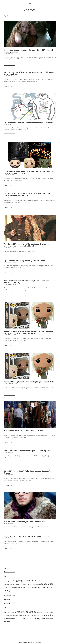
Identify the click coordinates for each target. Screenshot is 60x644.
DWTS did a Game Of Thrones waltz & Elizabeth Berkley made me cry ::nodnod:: (29, 73)
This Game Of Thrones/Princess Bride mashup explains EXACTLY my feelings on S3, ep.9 (27, 194)
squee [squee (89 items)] (24, 587)
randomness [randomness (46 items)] (9, 587)
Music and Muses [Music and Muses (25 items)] (30, 584)
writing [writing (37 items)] (7, 590)
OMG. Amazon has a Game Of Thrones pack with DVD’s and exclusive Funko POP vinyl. (30, 155)
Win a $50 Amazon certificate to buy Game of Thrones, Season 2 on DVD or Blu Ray (30, 282)
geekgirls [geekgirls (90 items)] (21, 580)
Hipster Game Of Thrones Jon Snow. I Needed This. (30, 506)
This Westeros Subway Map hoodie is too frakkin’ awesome (30, 107)
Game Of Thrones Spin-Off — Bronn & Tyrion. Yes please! (27, 536)
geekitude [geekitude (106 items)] (31, 580)
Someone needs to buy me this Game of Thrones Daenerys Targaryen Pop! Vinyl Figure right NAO (30, 315)
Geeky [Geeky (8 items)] (39, 581)
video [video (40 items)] (51, 587)
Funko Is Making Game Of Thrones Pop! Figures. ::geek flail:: (30, 366)
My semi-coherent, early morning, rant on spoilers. (25, 261)
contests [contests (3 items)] (6, 581)
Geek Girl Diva (30, 10)
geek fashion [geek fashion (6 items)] (12, 581)
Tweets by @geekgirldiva (9, 564)
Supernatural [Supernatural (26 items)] (43, 587)
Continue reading (10, 64)
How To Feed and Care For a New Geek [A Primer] (30, 414)
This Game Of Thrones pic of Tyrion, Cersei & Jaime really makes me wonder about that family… (30, 228)
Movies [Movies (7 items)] (20, 584)
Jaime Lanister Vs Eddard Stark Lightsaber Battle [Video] (28, 451)
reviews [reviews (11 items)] (18, 588)
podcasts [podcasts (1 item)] (39, 584)
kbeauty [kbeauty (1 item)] (53, 581)
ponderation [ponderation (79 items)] (47, 584)
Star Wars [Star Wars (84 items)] (32, 587)
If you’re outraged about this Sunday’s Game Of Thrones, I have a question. (30, 34)
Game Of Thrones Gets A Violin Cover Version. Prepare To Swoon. (28, 472)
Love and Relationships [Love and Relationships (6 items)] (11, 584)
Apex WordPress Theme (25, 642)
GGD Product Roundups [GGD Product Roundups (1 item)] (46, 581)
